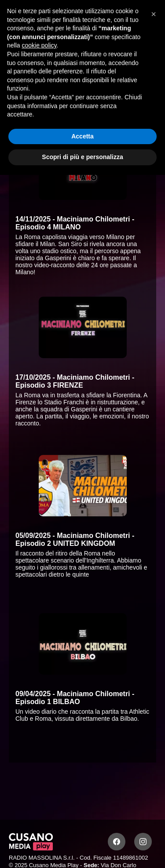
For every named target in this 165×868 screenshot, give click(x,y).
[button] (154, 14)
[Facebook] (117, 842)
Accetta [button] (82, 136)
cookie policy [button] (39, 45)
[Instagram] (143, 842)
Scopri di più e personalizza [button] (82, 157)
